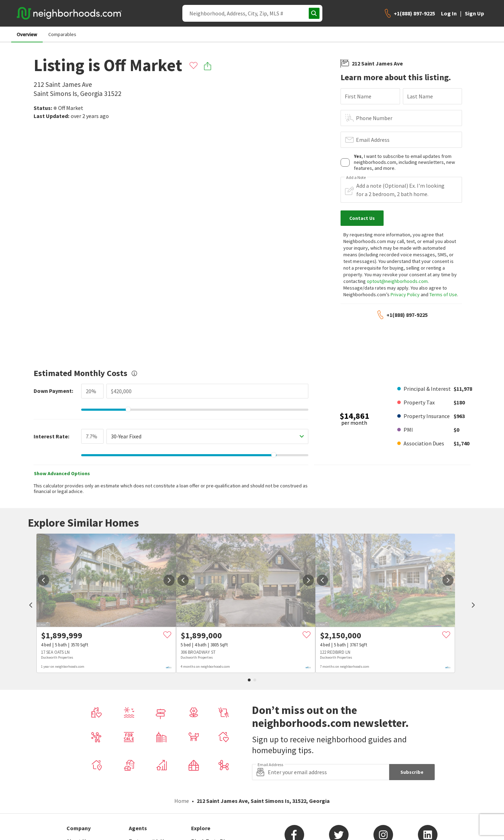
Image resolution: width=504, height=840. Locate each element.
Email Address (373, 140)
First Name (358, 96)
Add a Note (356, 178)
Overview (27, 34)
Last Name (420, 96)
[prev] (31, 606)
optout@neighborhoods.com (397, 281)
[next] (169, 580)
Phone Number (374, 118)
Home (182, 801)
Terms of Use (443, 294)
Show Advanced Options (62, 473)
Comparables (62, 34)
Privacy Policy (405, 294)
